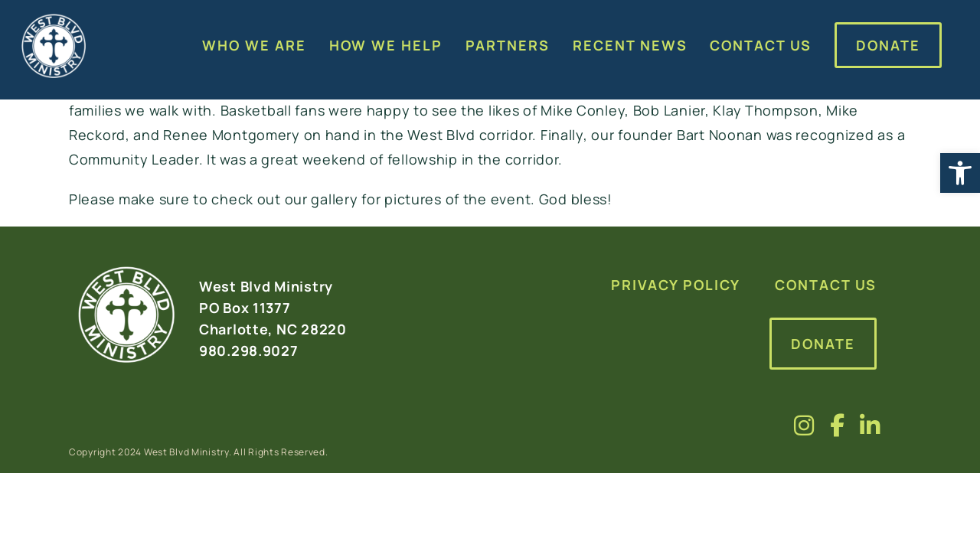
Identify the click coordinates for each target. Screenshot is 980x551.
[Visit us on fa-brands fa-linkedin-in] (870, 425)
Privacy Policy (676, 285)
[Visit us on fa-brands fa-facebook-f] (838, 425)
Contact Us (826, 285)
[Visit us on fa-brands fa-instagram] (804, 425)
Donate (823, 344)
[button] (960, 173)
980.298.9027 (249, 350)
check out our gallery (284, 199)
